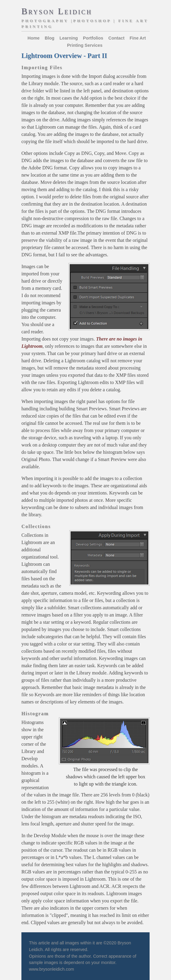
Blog (49, 38)
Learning (69, 38)
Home (33, 38)
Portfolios (93, 38)
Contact (116, 38)
